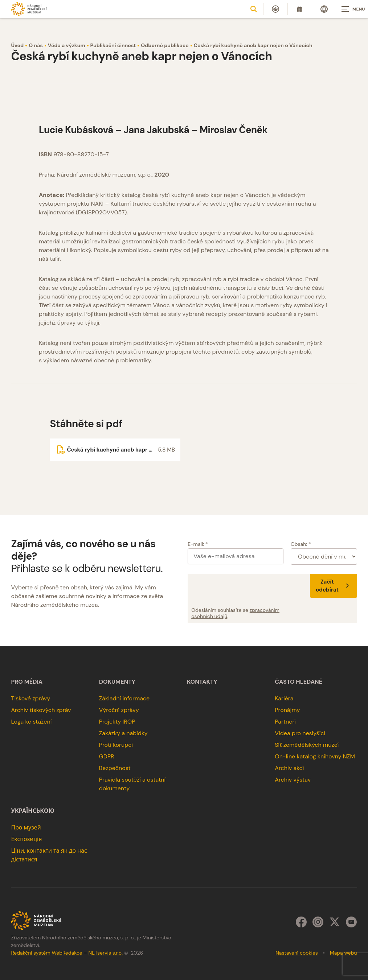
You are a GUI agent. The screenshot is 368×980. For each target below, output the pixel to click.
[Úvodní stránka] (29, 9)
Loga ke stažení (31, 722)
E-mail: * (198, 544)
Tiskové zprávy (30, 698)
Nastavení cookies (297, 953)
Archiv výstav (293, 780)
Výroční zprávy (119, 710)
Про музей (26, 827)
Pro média (27, 682)
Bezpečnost (115, 768)
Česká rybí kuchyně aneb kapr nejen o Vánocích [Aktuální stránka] (253, 45)
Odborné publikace (165, 45)
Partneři (285, 722)
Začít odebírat (334, 586)
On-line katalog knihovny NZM (315, 756)
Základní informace (124, 698)
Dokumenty (117, 682)
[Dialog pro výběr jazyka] (324, 9)
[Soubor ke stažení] (115, 450)
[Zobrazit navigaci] (350, 9)
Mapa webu (344, 953)
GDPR (107, 756)
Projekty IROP (117, 722)
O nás (36, 45)
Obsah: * (301, 544)
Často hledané (299, 682)
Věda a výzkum (67, 45)
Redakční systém (30, 953)
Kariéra (284, 698)
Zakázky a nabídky (123, 733)
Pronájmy (287, 710)
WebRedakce (67, 953)
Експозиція (26, 839)
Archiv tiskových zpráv (41, 710)
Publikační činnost (113, 45)
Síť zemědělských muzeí (307, 745)
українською (32, 811)
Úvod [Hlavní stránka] (17, 45)
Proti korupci (116, 745)
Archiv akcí (289, 768)
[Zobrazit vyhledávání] (254, 9)
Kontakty (202, 682)
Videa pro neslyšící (300, 733)
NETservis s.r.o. (106, 953)
